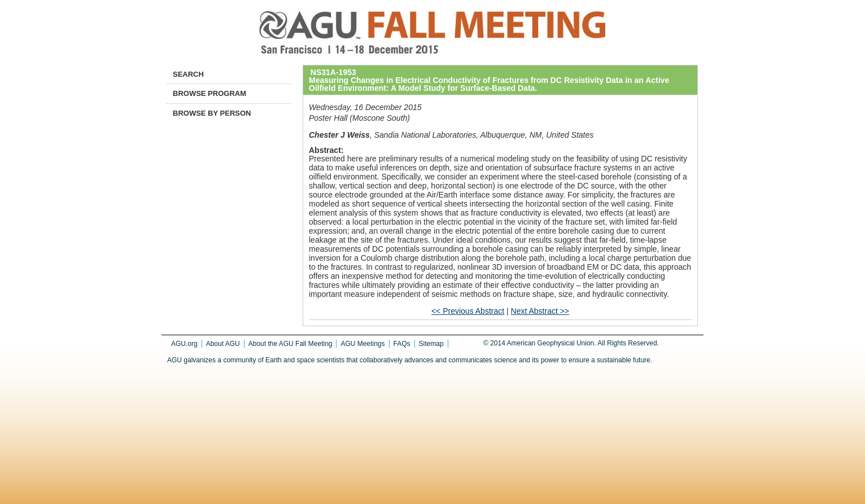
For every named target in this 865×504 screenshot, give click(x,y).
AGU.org (184, 344)
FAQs (402, 344)
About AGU (223, 344)
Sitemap (431, 344)
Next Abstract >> (540, 311)
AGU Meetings (362, 344)
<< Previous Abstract (468, 311)
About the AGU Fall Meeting (290, 344)
